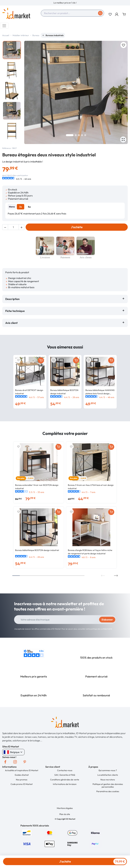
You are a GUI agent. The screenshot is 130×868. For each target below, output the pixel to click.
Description (12, 299)
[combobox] (72, 13)
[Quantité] (13, 227)
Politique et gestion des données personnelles (108, 785)
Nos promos (22, 780)
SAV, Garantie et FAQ (65, 775)
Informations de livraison (65, 784)
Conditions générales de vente (65, 780)
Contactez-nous (65, 770)
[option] (65, 3)
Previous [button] (103, 576)
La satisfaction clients (108, 775)
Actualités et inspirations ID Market (22, 770)
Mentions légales (65, 808)
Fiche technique (15, 311)
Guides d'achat (22, 775)
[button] (117, 14)
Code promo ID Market (22, 784)
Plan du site (65, 814)
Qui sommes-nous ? (108, 770)
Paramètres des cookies (108, 791)
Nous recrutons (108, 780)
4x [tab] (29, 207)
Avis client (12, 323)
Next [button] (116, 576)
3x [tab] (21, 207)
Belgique (13, 752)
